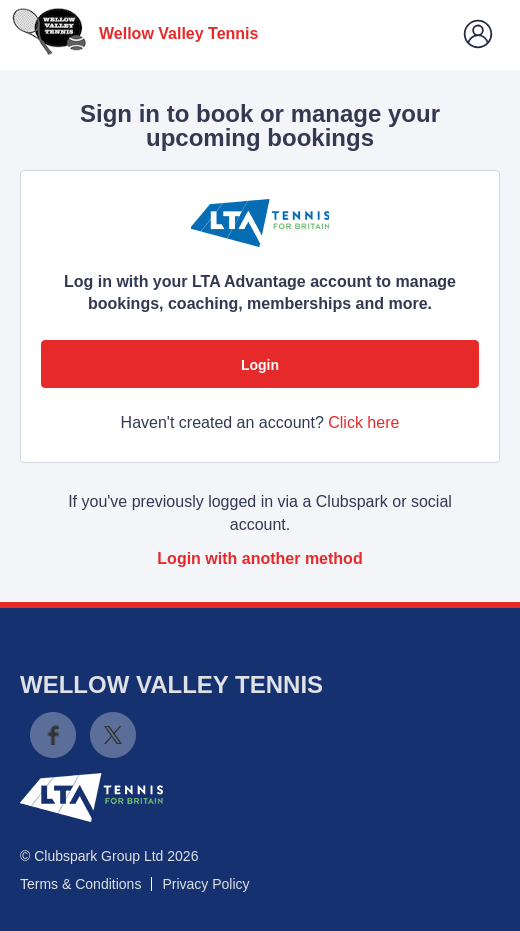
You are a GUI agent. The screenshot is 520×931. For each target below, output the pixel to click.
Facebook (53, 735)
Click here (363, 422)
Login (260, 365)
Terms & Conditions (80, 884)
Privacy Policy (205, 884)
